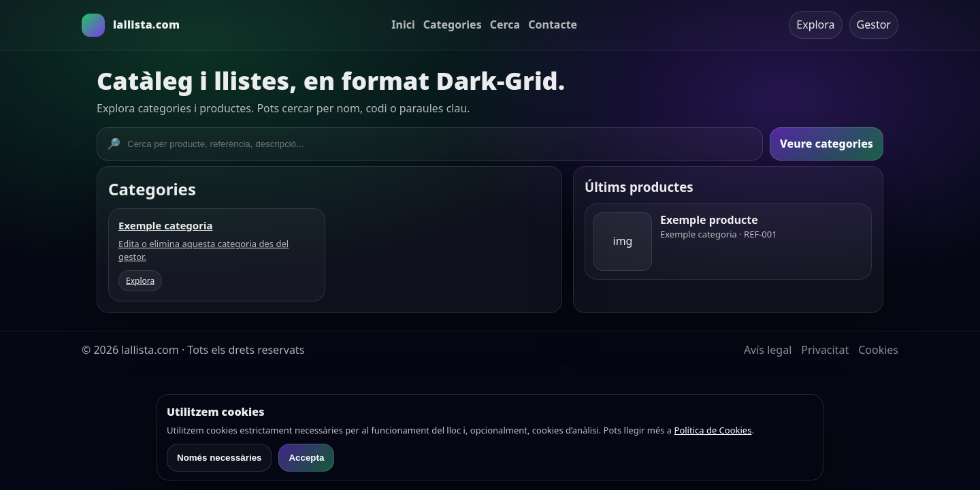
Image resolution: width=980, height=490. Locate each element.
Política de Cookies (713, 430)
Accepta (306, 458)
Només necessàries (219, 458)
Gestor (874, 24)
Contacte (553, 24)
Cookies (878, 350)
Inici (403, 24)
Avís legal (768, 350)
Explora (815, 24)
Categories (453, 24)
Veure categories (827, 144)
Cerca (505, 24)
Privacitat (825, 350)
